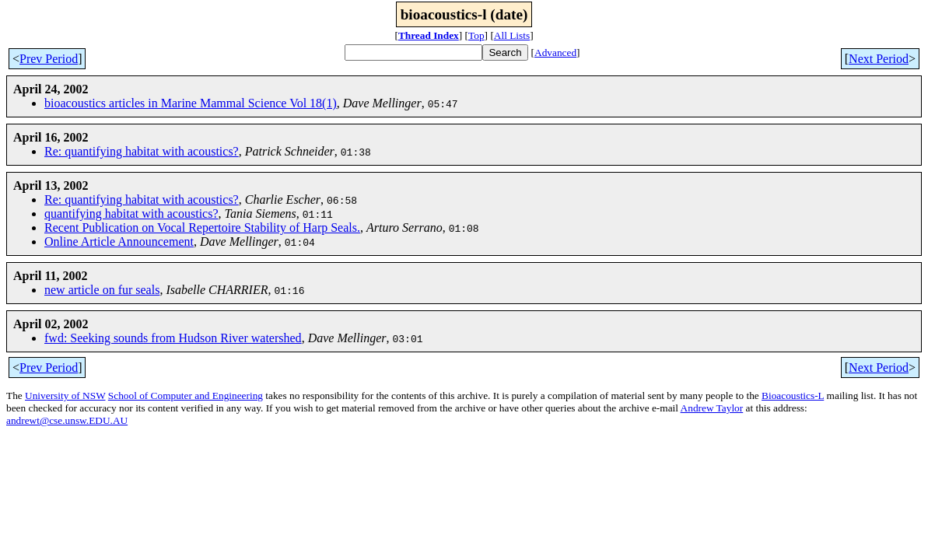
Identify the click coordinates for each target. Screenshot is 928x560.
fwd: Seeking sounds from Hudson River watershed (173, 338)
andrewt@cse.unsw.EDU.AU (67, 420)
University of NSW (65, 395)
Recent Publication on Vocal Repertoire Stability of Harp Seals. (202, 227)
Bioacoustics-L (793, 395)
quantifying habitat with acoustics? (131, 213)
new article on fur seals (102, 290)
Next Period (879, 59)
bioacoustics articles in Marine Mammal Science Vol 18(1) (191, 103)
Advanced (555, 52)
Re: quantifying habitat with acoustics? (142, 151)
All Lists (512, 35)
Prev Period (49, 59)
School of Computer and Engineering (186, 395)
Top (476, 35)
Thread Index (429, 35)
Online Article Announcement (119, 241)
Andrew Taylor (712, 408)
